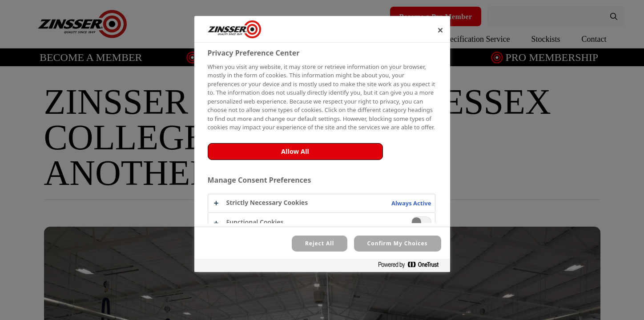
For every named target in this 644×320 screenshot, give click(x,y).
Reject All (320, 243)
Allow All (295, 151)
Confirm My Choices (398, 243)
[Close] (440, 30)
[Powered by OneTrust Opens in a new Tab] (412, 266)
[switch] (421, 222)
